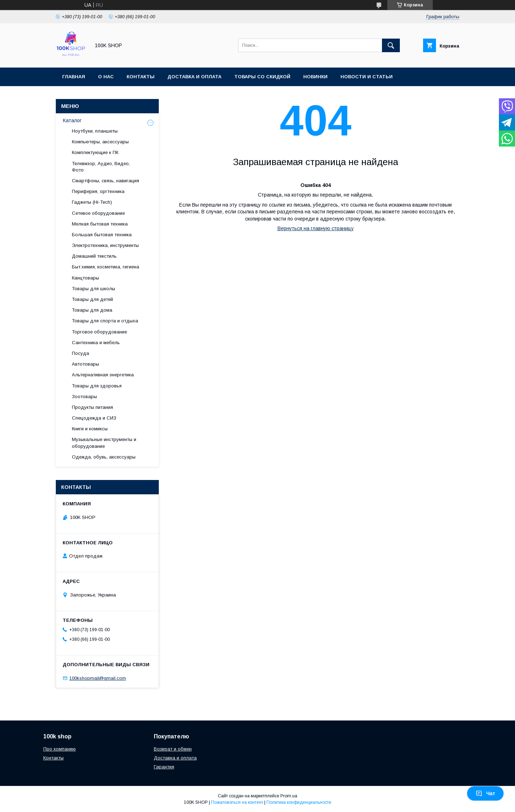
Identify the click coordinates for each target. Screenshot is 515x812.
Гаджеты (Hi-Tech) (92, 202)
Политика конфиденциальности (299, 802)
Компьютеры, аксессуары (100, 142)
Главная (74, 77)
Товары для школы (94, 289)
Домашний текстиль (94, 256)
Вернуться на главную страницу (316, 228)
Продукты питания (92, 407)
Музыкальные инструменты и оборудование (104, 443)
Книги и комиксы (90, 429)
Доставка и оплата (194, 77)
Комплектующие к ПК (95, 152)
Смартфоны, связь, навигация (106, 181)
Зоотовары (84, 397)
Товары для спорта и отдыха (105, 321)
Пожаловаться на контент (237, 802)
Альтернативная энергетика (103, 375)
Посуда (80, 353)
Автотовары (85, 364)
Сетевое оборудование (98, 213)
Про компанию (60, 749)
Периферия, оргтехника (98, 191)
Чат (485, 793)
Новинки (315, 77)
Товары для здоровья (97, 386)
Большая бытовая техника (102, 235)
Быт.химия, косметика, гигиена (106, 267)
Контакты (141, 77)
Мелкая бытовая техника (100, 224)
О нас (106, 77)
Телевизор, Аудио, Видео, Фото (101, 167)
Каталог (72, 120)
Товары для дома (92, 310)
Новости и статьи (367, 77)
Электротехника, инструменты (105, 245)
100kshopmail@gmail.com (98, 678)
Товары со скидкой (262, 77)
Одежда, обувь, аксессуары (104, 457)
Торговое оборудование (99, 332)
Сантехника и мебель (96, 343)
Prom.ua (289, 796)
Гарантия (164, 767)
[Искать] (391, 45)
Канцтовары (85, 278)
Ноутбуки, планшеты (95, 131)
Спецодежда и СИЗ (94, 418)
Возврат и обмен (173, 749)
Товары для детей (92, 299)
